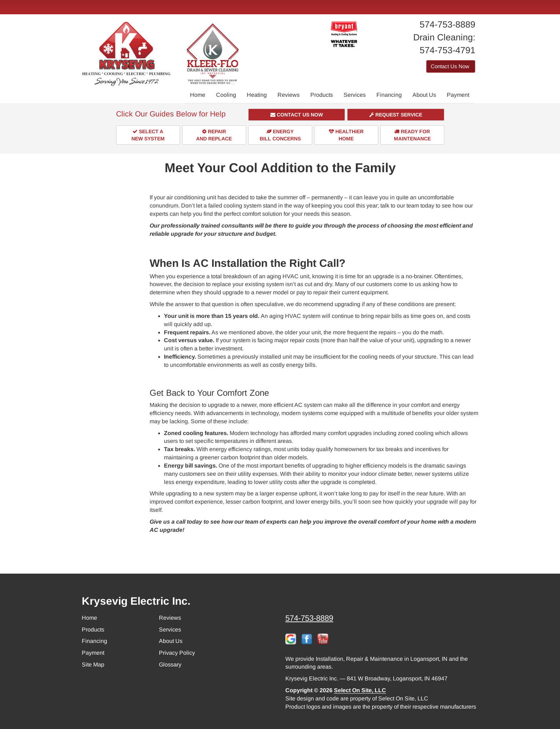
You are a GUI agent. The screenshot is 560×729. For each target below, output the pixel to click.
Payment (458, 95)
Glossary (170, 665)
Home (198, 95)
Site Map (93, 665)
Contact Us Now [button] (451, 66)
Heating (257, 95)
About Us (424, 95)
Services (355, 95)
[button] (297, 115)
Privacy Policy (177, 653)
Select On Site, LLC (360, 690)
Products (322, 95)
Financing (389, 95)
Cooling (226, 95)
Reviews (289, 95)
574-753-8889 (309, 618)
